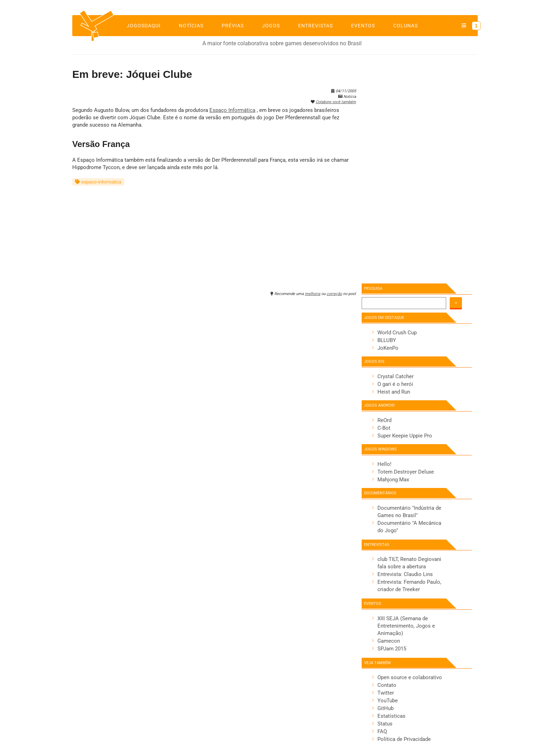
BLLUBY (387, 340)
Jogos (271, 26)
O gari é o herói (395, 384)
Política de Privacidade (404, 739)
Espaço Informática (232, 110)
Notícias (191, 26)
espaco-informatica (98, 182)
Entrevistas (316, 26)
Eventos (363, 26)
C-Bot (384, 428)
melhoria (313, 294)
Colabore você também (336, 102)
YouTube (388, 701)
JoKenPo (388, 348)
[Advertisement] (214, 235)
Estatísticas (391, 716)
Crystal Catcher (395, 376)
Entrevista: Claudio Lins (405, 574)
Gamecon (389, 641)
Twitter (386, 693)
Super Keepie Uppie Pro (405, 436)
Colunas (405, 26)
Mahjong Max (393, 480)
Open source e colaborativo (410, 677)
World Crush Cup (397, 333)
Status (385, 724)
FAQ (382, 731)
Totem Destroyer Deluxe (406, 472)
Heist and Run (394, 392)
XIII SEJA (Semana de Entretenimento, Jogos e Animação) (406, 626)
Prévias (233, 26)
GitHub (385, 708)
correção (334, 294)
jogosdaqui (144, 26)
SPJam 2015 (392, 649)
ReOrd (384, 420)
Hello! (384, 464)
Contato (387, 685)
